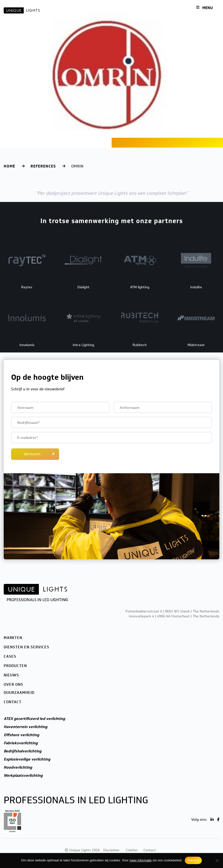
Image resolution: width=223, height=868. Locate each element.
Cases (10, 656)
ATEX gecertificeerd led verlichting (34, 719)
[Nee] (217, 860)
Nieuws (11, 675)
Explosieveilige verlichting (27, 759)
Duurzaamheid (19, 693)
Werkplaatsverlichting (23, 776)
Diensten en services (26, 647)
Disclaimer (111, 850)
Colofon (132, 850)
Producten (15, 666)
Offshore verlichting (21, 735)
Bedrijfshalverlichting (23, 751)
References (43, 166)
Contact (13, 702)
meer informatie (140, 860)
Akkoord (193, 860)
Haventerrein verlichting (26, 727)
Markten (13, 638)
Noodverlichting (18, 767)
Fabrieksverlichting (21, 743)
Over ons (13, 685)
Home (9, 166)
